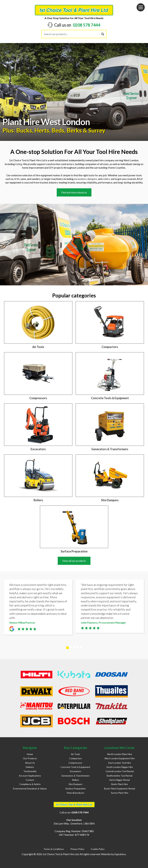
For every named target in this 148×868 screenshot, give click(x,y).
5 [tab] (81, 647)
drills (17, 179)
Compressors (75, 763)
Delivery (30, 767)
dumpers (92, 179)
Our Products (30, 758)
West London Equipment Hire (120, 758)
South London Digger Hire (120, 767)
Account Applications (30, 776)
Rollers (76, 780)
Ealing (19, 164)
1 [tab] (67, 648)
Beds (58, 130)
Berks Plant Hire (120, 784)
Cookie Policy (98, 849)
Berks (74, 130)
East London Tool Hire (120, 763)
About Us (30, 763)
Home (30, 754)
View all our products (74, 561)
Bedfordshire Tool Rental (120, 776)
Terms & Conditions (54, 849)
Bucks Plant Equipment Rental (120, 789)
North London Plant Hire (120, 754)
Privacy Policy (77, 849)
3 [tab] (74, 647)
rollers (106, 179)
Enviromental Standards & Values (30, 789)
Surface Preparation (76, 789)
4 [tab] (78, 647)
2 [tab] (71, 647)
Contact (30, 780)
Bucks (24, 130)
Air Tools (75, 754)
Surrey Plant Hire (120, 793)
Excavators (76, 771)
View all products (75, 793)
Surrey (97, 130)
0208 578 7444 (87, 25)
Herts (42, 130)
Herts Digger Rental (120, 780)
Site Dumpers (76, 784)
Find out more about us (74, 192)
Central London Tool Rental (120, 771)
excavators (80, 179)
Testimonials (30, 771)
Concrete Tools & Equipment (75, 767)
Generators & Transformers (75, 776)
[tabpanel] (38, 608)
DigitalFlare (120, 854)
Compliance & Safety (30, 784)
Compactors (76, 758)
